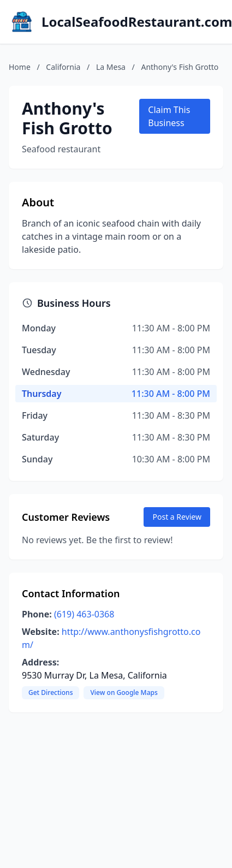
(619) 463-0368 (84, 614)
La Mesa (111, 67)
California (63, 67)
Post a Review (177, 517)
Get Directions (50, 692)
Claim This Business (169, 116)
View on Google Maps (124, 692)
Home (20, 67)
